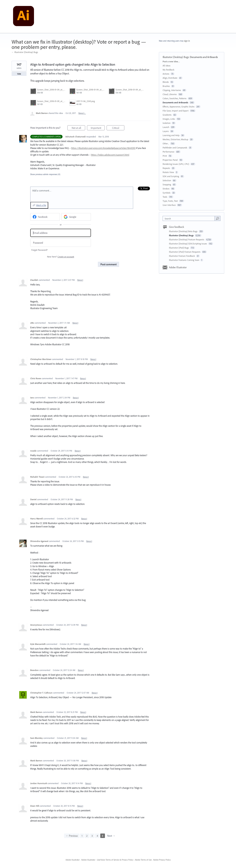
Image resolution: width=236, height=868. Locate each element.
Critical (118, 128)
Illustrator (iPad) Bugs (179, 248)
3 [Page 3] (92, 836)
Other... (166, 143)
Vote (19, 74)
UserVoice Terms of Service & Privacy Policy (115, 860)
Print (165, 156)
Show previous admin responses (45, 174)
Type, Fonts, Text (170, 201)
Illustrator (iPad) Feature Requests (185, 252)
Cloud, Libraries (170, 94)
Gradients (167, 115)
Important (98, 128)
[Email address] (61, 233)
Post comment (108, 264)
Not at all (79, 128)
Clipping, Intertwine (172, 90)
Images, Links (169, 119)
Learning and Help (171, 135)
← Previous (72, 836)
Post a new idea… (171, 61)
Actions (166, 74)
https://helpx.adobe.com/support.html (110, 155)
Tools (165, 197)
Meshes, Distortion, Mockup (175, 139)
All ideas (167, 66)
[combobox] (190, 218)
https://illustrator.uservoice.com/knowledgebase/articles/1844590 (103, 148)
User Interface (169, 205)
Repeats (166, 168)
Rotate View (168, 172)
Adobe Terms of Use (143, 860)
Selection (167, 180)
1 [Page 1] (82, 836)
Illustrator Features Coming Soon (184, 260)
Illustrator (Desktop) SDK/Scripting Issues (188, 244)
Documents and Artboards (204, 57)
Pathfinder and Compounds (175, 148)
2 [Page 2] (87, 836)
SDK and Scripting (171, 176)
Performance (169, 152)
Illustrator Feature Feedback (182, 256)
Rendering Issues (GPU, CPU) (176, 164)
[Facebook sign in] (45, 217)
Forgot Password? (39, 250)
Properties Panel (170, 160)
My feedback (169, 70)
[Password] (61, 243)
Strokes (166, 189)
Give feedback (177, 227)
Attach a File (41, 205)
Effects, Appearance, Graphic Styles (179, 107)
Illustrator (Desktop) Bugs (176, 57)
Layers (166, 131)
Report (80, 280)
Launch (166, 127)
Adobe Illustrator (178, 267)
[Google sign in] (76, 217)
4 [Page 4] (97, 836)
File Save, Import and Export (176, 111)
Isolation (167, 123)
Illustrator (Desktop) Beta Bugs (184, 231)
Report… (82, 113)
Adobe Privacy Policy (162, 860)
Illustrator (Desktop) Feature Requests (187, 239)
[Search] (218, 218)
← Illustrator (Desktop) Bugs (25, 52)
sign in (187, 41)
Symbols (167, 193)
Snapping (167, 184)
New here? (61, 257)
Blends (166, 82)
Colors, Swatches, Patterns (175, 98)
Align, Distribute (170, 78)
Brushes (166, 86)
